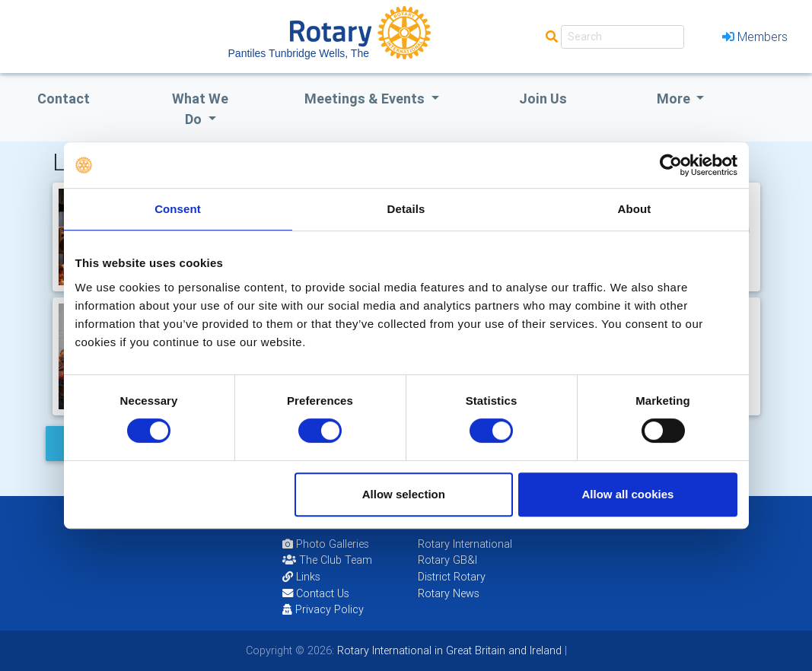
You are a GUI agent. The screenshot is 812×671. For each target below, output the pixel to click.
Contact (64, 99)
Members (755, 37)
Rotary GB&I (447, 560)
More (675, 99)
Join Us (543, 99)
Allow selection (404, 494)
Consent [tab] (178, 209)
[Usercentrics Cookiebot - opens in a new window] (671, 165)
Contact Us (316, 593)
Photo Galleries (326, 544)
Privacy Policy (323, 609)
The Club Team (327, 560)
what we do (200, 109)
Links (301, 577)
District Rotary (452, 577)
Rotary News (449, 593)
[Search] (623, 37)
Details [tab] (406, 209)
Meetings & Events (366, 99)
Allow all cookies (628, 494)
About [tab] (635, 209)
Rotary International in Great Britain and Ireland (448, 650)
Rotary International (465, 544)
